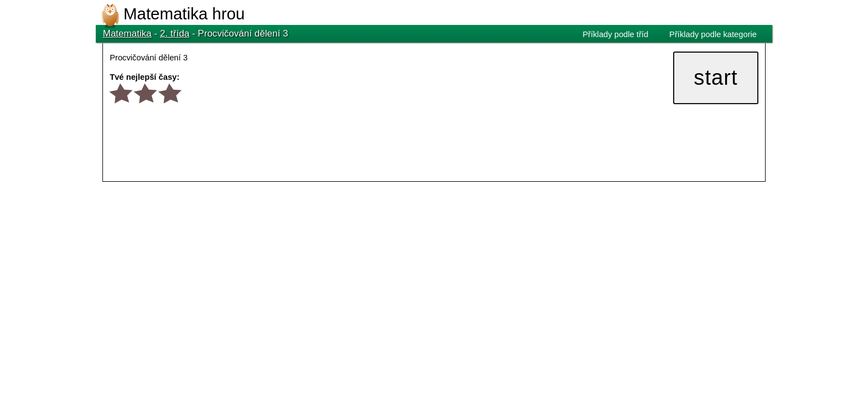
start (715, 77)
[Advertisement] (304, 215)
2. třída (175, 34)
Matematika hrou (184, 14)
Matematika (127, 34)
